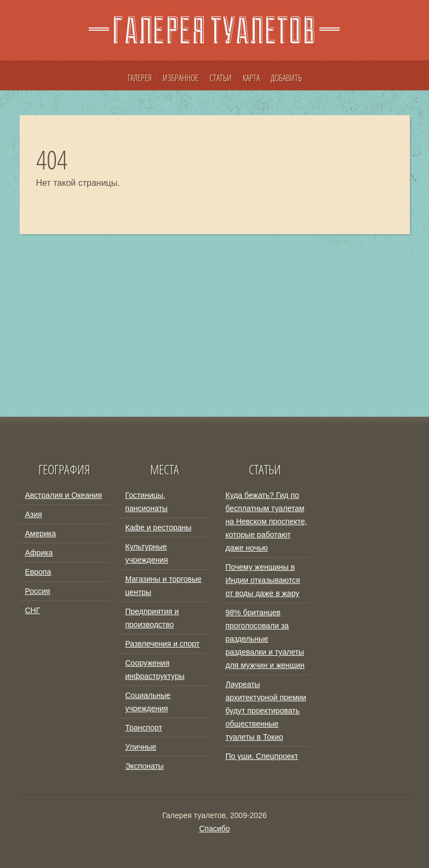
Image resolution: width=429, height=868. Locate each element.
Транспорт (144, 728)
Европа (38, 572)
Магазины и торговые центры (164, 586)
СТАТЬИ (221, 78)
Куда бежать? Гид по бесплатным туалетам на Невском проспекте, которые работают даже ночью (267, 521)
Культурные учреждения (147, 553)
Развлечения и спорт (163, 644)
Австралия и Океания (64, 495)
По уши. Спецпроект (262, 756)
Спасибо (214, 829)
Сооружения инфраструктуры (155, 670)
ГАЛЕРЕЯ (140, 78)
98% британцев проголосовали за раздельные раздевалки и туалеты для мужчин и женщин (265, 639)
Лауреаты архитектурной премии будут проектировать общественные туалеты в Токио (266, 711)
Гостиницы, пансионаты (147, 502)
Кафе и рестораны (159, 527)
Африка (39, 553)
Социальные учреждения (148, 702)
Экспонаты (145, 766)
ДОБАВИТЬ (286, 78)
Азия (34, 514)
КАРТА (251, 78)
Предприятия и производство (152, 618)
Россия (38, 591)
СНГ (33, 610)
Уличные (141, 747)
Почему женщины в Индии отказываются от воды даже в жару (263, 580)
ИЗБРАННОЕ (181, 78)
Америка (41, 534)
